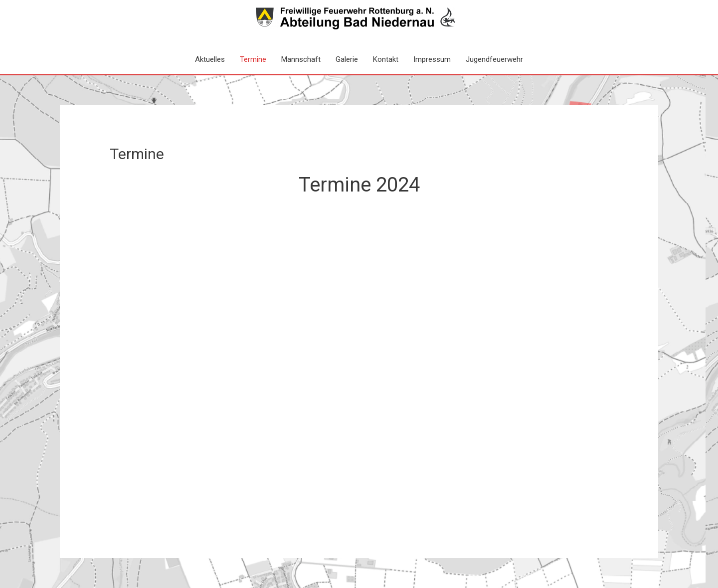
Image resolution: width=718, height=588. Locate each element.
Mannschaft (301, 59)
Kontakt (386, 59)
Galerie (347, 59)
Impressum (432, 59)
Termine (253, 59)
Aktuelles (210, 59)
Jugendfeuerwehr (494, 59)
